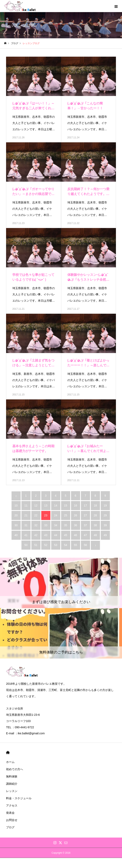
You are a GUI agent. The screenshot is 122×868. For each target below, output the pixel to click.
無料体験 (12, 776)
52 (46, 545)
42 (36, 535)
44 (56, 535)
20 (16, 515)
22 (36, 515)
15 (66, 505)
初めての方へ (15, 769)
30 (16, 525)
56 (85, 545)
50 (26, 545)
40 (16, 535)
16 (75, 505)
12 (36, 505)
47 (85, 535)
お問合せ (12, 820)
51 (36, 545)
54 (66, 545)
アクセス (12, 805)
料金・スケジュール (19, 798)
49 (105, 535)
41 (26, 535)
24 (56, 515)
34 (56, 525)
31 (26, 525)
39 (105, 525)
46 (75, 535)
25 (66, 515)
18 (95, 505)
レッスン (12, 791)
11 (26, 505)
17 (85, 505)
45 (66, 535)
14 (56, 505)
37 (85, 525)
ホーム (10, 762)
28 (95, 515)
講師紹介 (12, 784)
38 (95, 525)
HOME (8, 753)
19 (105, 505)
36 (75, 525)
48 (95, 535)
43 (46, 535)
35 (66, 525)
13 (46, 505)
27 (85, 515)
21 (26, 515)
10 (16, 505)
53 (56, 545)
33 (46, 525)
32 (36, 525)
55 (75, 545)
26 (75, 515)
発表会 (10, 813)
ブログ (10, 827)
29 (105, 515)
